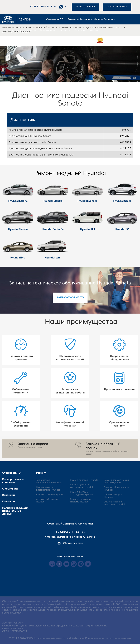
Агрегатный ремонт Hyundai (47, 501)
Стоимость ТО (55, 20)
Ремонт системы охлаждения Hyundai (82, 493)
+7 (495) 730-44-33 (70, 532)
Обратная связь (70, 543)
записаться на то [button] (70, 298)
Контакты (65, 30)
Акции (94, 30)
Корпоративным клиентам (20, 30)
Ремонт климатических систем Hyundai (117, 481)
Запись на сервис (117, 7)
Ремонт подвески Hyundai (84, 480)
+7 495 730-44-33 (41, 7)
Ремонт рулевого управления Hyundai (81, 486)
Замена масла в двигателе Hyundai (114, 503)
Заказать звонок (85, 7)
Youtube (66, 564)
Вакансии (80, 30)
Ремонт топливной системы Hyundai (80, 501)
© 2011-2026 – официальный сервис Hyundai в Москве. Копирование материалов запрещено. (70, 638)
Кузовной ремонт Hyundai (50, 495)
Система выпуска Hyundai (114, 496)
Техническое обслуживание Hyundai (49, 481)
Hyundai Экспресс (105, 20)
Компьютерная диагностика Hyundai (48, 489)
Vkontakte (52, 564)
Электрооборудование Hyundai (117, 489)
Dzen (59, 564)
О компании (48, 30)
